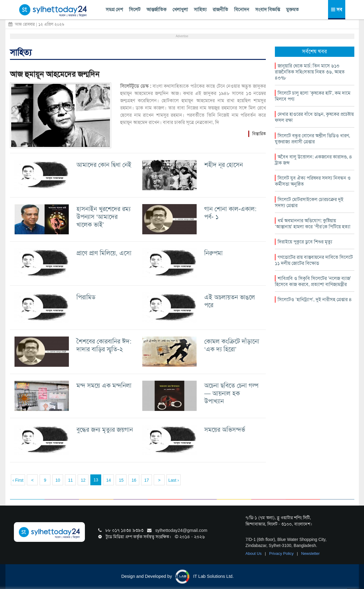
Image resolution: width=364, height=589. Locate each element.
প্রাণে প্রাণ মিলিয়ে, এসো (104, 253)
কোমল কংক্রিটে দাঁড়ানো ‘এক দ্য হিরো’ (232, 345)
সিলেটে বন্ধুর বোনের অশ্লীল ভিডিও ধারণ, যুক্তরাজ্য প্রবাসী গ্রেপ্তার (312, 139)
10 (58, 480)
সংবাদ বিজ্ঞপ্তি (268, 10)
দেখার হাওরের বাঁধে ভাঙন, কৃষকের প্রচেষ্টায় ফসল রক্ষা (314, 117)
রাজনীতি (220, 10)
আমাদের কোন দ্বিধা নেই (104, 165)
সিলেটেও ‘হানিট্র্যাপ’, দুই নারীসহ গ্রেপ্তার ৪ (315, 299)
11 (70, 480)
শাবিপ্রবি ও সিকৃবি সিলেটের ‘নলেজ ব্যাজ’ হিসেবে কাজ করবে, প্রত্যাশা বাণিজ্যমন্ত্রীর (313, 281)
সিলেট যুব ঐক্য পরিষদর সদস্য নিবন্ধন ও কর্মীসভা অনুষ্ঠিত (313, 181)
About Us (254, 553)
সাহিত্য (200, 10)
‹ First (18, 480)
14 (108, 480)
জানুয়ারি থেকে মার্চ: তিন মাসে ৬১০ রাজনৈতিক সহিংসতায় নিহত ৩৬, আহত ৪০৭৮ (310, 72)
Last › (174, 480)
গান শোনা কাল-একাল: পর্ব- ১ (230, 213)
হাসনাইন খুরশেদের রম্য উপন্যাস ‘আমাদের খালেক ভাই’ (103, 217)
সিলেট (135, 10)
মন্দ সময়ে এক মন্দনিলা (104, 385)
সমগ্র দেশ (114, 10)
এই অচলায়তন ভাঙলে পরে (230, 301)
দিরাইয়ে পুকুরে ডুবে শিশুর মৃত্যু (305, 242)
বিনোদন (242, 10)
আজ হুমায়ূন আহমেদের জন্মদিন (55, 74)
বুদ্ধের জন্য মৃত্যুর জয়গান (105, 430)
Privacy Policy (282, 553)
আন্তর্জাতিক (156, 10)
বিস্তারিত (259, 134)
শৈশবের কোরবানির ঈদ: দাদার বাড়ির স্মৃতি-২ (104, 345)
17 (147, 480)
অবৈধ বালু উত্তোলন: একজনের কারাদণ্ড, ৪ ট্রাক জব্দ (314, 160)
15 (121, 480)
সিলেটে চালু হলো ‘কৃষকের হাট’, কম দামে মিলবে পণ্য (313, 96)
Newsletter (310, 553)
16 (134, 480)
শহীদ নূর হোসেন (224, 165)
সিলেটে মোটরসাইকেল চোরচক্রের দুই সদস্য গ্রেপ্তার (309, 202)
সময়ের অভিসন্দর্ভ (225, 430)
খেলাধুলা (180, 10)
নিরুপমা (213, 253)
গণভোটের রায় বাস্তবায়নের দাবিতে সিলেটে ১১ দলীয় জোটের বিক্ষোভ (314, 260)
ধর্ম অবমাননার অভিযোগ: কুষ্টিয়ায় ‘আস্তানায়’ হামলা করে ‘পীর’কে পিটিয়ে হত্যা (313, 224)
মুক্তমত (292, 10)
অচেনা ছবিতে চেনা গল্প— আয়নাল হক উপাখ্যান (231, 393)
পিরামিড (86, 297)
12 (83, 480)
